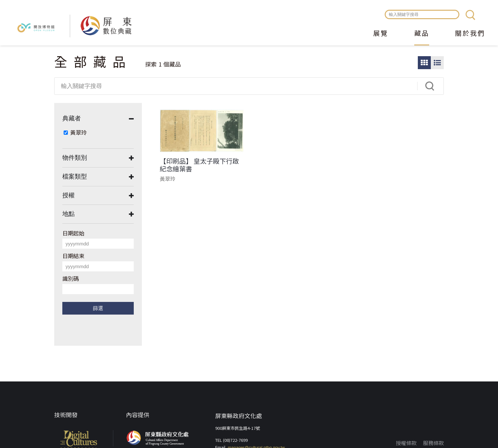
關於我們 (470, 34)
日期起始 (73, 233)
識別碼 (71, 278)
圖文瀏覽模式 (437, 63)
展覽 (381, 34)
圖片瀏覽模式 (424, 63)
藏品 (422, 34)
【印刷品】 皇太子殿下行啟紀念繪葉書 (199, 165)
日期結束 (73, 256)
